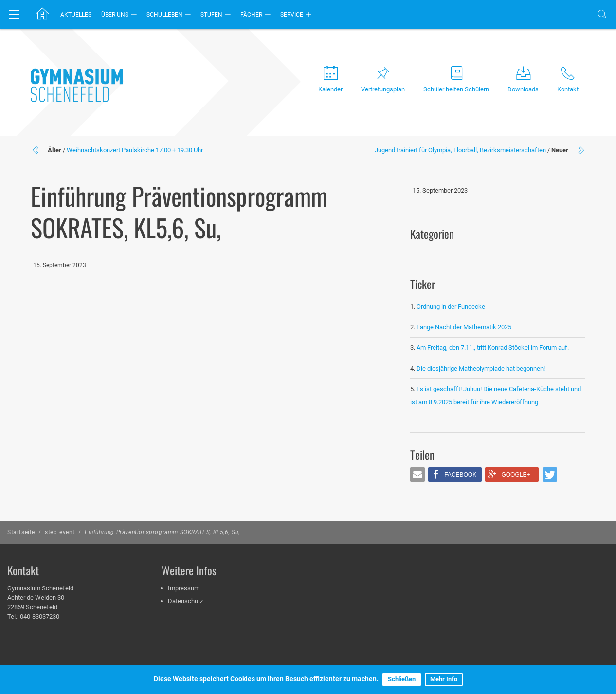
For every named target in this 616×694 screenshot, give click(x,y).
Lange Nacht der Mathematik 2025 (464, 327)
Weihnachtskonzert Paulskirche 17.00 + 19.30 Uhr (135, 150)
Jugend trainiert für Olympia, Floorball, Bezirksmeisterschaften (460, 150)
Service (292, 15)
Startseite (21, 532)
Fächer (251, 15)
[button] (417, 475)
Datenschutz (185, 601)
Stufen (211, 15)
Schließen (402, 679)
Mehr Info (444, 679)
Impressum (184, 588)
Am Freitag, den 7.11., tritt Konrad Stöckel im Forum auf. (493, 347)
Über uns (115, 15)
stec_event (60, 532)
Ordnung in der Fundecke (451, 307)
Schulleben (164, 15)
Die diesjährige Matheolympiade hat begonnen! (481, 368)
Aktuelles (76, 15)
